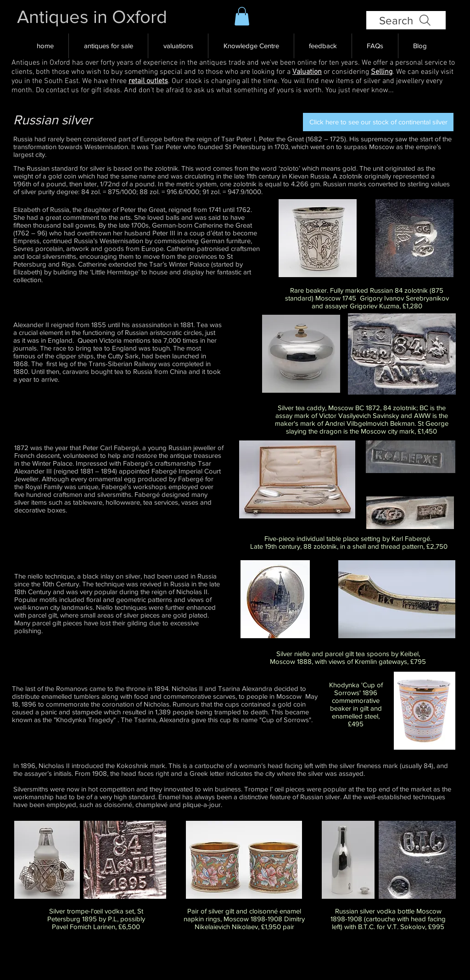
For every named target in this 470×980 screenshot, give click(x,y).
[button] (242, 16)
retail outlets (148, 81)
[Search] (406, 20)
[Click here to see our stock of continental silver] (378, 122)
